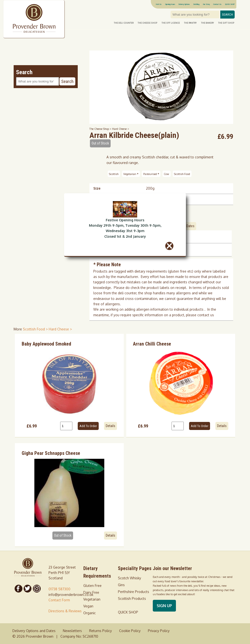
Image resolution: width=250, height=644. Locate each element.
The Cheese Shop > (101, 129)
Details (111, 426)
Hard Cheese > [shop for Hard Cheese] (60, 329)
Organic (90, 613)
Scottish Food (182, 174)
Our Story (206, 4)
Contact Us (217, 4)
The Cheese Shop (147, 23)
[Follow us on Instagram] (37, 589)
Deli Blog (196, 4)
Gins (121, 585)
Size (97, 188)
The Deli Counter (124, 23)
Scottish (114, 174)
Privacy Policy (159, 631)
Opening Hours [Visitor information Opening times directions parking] (170, 4)
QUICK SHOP (230, 4)
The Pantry (190, 23)
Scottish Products (132, 598)
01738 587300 (59, 589)
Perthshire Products (134, 592)
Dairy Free (91, 592)
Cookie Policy (130, 631)
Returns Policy (101, 631)
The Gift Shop (226, 23)
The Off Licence (171, 23)
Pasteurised (151, 174)
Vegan (88, 606)
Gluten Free (92, 586)
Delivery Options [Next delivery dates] (184, 4)
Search (227, 15)
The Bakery (207, 23)
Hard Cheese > (121, 129)
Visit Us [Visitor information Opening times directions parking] (159, 4)
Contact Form (59, 600)
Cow (166, 174)
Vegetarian (131, 174)
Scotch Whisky (130, 578)
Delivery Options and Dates (34, 631)
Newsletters (72, 631)
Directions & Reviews (65, 611)
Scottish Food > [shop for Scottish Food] (36, 329)
